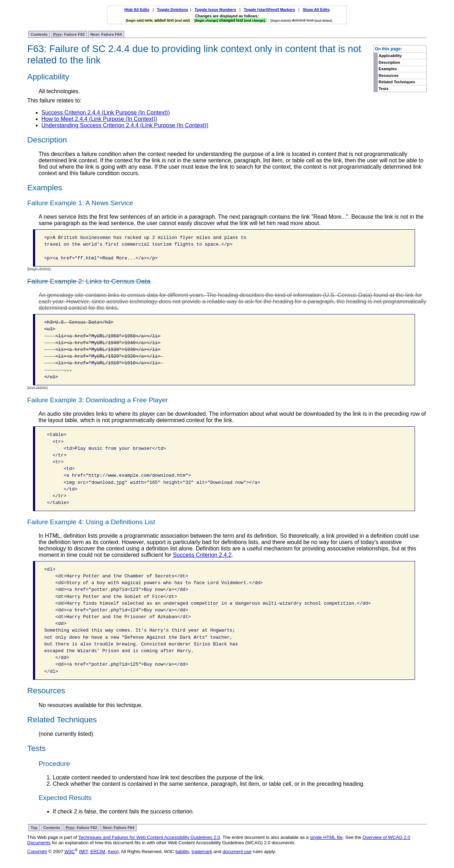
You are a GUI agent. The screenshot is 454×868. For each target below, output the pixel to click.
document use (237, 852)
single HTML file (326, 837)
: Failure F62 (69, 35)
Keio (112, 852)
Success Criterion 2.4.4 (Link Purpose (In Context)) (106, 113)
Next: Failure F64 (106, 34)
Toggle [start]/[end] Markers (269, 10)
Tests (383, 89)
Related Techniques (397, 82)
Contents (39, 34)
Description (389, 62)
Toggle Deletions (173, 10)
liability (182, 852)
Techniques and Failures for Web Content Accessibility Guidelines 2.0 (149, 837)
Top (34, 828)
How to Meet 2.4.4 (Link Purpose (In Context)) (99, 119)
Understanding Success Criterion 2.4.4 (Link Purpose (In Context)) (125, 125)
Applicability (390, 56)
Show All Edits (316, 10)
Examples (387, 69)
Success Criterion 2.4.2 (202, 555)
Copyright (37, 852)
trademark (202, 852)
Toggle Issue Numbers (215, 10)
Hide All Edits (137, 10)
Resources (388, 75)
